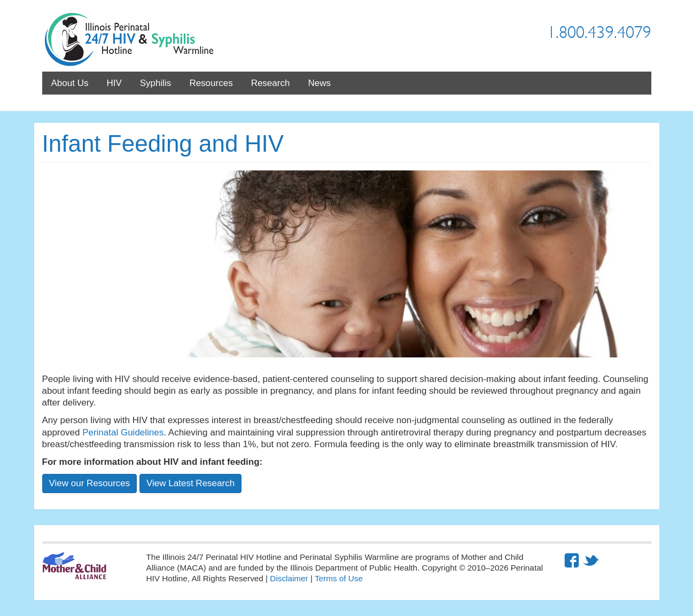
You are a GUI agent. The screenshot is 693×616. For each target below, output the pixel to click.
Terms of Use (339, 578)
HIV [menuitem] (114, 83)
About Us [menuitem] (70, 83)
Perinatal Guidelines (123, 432)
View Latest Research (190, 483)
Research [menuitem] (271, 83)
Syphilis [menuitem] (156, 83)
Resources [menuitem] (211, 83)
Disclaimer (289, 578)
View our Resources (90, 483)
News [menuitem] (319, 83)
